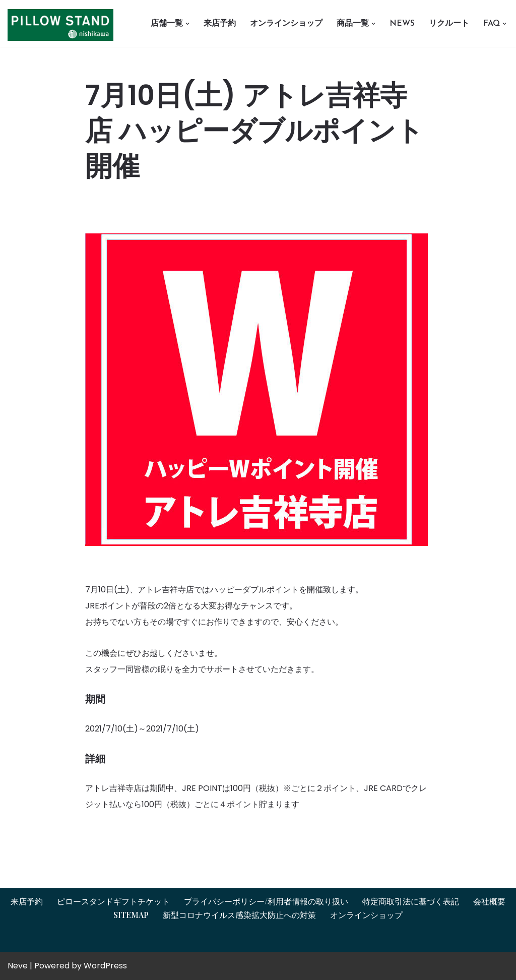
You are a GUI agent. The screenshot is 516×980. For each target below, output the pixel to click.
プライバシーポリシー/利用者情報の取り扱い (266, 901)
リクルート (449, 24)
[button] (187, 24)
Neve (18, 966)
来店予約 (220, 24)
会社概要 (489, 901)
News (402, 24)
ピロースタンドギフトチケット (113, 901)
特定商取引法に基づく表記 (411, 901)
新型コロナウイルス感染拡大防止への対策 (239, 915)
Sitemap (131, 915)
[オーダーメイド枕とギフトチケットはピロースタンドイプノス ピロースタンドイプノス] (63, 25)
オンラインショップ (286, 24)
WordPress (105, 966)
